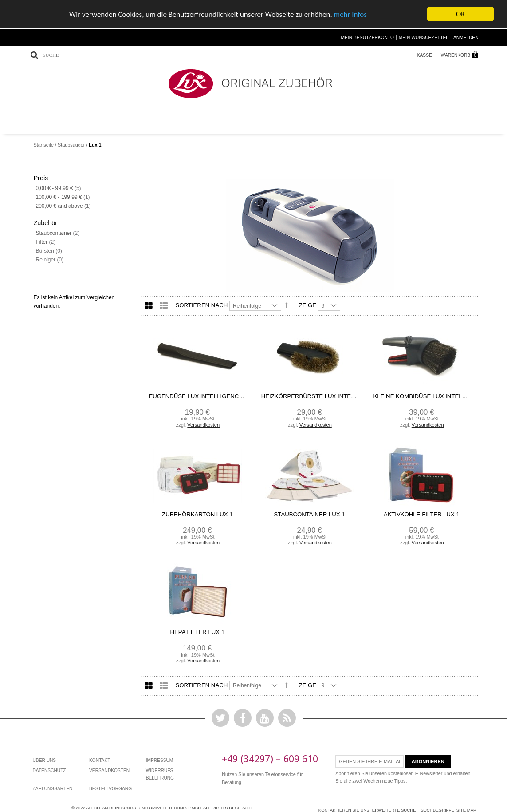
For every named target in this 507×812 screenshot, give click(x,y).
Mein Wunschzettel (424, 37)
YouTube (265, 717)
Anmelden (466, 37)
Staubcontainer (54, 233)
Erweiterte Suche (394, 810)
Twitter (220, 717)
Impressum (160, 760)
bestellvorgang (110, 788)
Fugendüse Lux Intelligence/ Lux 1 (197, 396)
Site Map (466, 810)
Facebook (243, 717)
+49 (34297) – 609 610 (270, 758)
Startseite (44, 144)
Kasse (424, 55)
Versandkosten (203, 424)
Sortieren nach (202, 305)
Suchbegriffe (438, 810)
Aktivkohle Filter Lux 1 (422, 514)
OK (460, 14)
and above (59, 206)
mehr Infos (350, 14)
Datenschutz (49, 770)
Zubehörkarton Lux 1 (197, 514)
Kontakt (100, 760)
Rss (287, 717)
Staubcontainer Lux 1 (310, 514)
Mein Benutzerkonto (367, 37)
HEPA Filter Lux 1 (198, 632)
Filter (42, 242)
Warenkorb (456, 55)
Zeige (308, 305)
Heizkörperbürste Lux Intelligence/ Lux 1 (310, 396)
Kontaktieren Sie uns (344, 810)
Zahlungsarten (53, 788)
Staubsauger (71, 144)
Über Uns (45, 760)
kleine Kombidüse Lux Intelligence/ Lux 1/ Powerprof (422, 396)
